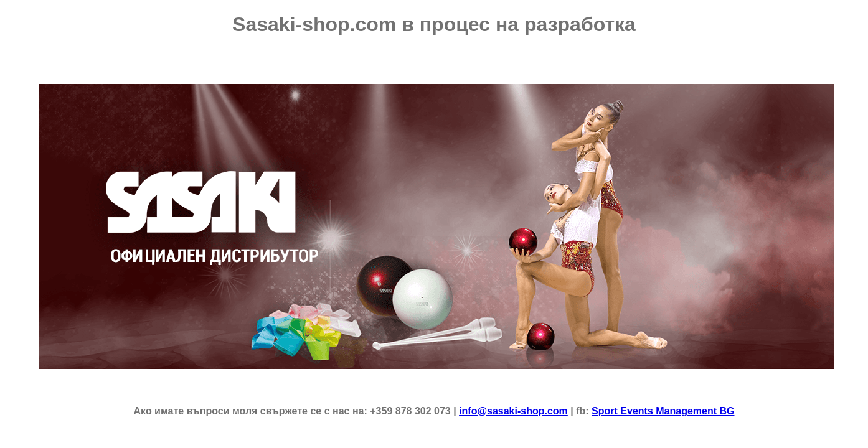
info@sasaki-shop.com (513, 411)
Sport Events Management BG (663, 411)
